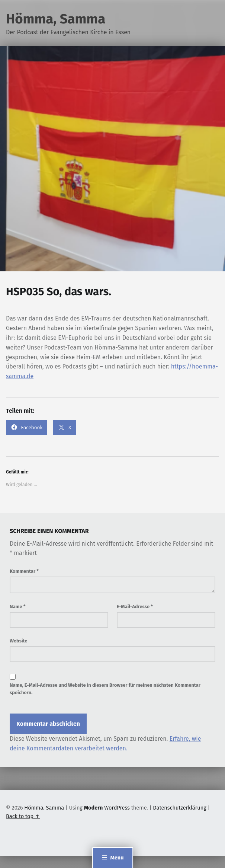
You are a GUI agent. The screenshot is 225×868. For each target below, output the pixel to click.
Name (18, 607)
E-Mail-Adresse (135, 607)
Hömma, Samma (56, 19)
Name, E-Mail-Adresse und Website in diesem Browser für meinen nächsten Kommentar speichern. (105, 689)
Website (19, 641)
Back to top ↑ (23, 816)
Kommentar (24, 571)
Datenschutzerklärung (179, 808)
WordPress (117, 808)
